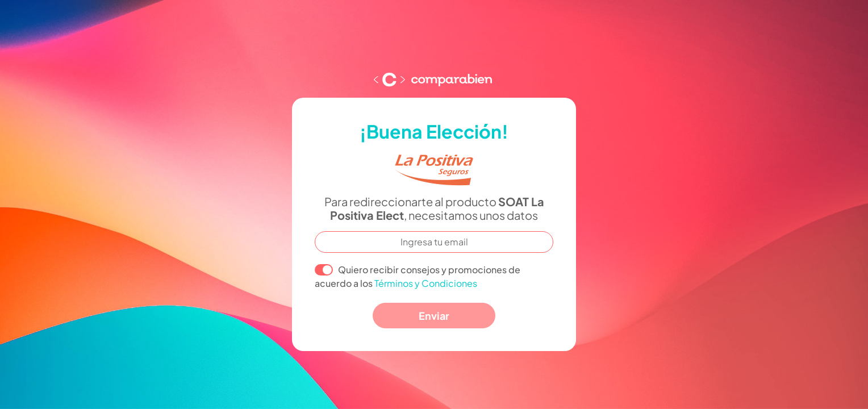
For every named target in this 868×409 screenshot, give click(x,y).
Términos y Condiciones (426, 283)
